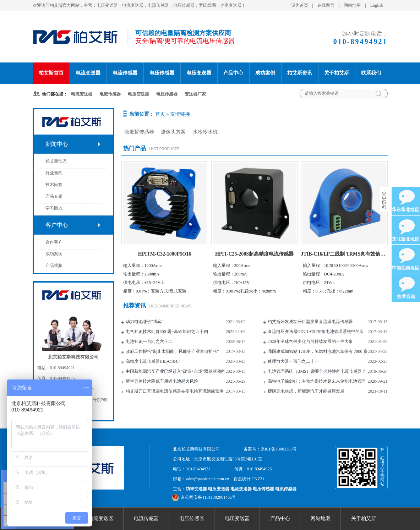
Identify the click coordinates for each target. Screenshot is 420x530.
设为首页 (300, 5)
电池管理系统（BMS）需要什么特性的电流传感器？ (317, 371)
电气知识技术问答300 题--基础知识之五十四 (167, 332)
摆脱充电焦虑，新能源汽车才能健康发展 (306, 391)
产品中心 (233, 73)
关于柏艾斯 (337, 73)
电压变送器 (199, 73)
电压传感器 (162, 73)
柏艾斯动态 (56, 161)
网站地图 (352, 5)
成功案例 (265, 73)
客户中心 (57, 225)
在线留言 (326, 5)
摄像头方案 (173, 132)
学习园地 (54, 208)
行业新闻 (54, 173)
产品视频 (54, 266)
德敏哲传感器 (139, 132)
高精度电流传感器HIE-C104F (153, 361)
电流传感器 (125, 73)
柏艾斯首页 (51, 73)
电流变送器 (88, 73)
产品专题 (54, 196)
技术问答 (54, 185)
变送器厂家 (195, 94)
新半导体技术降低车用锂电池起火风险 (162, 381)
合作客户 (54, 242)
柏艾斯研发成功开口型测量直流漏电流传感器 (310, 322)
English (377, 5)
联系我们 (371, 73)
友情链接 (180, 114)
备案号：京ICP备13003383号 (270, 449)
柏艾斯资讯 (300, 73)
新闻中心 (57, 144)
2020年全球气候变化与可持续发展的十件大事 (310, 342)
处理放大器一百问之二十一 (293, 361)
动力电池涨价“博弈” (145, 322)
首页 (160, 114)
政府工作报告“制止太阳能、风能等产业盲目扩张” (172, 351)
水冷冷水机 (205, 132)
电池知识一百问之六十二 (149, 342)
